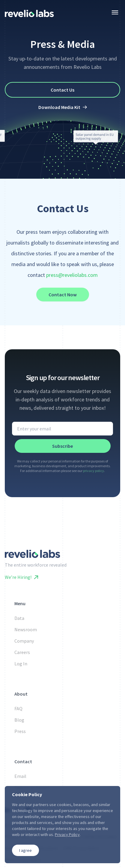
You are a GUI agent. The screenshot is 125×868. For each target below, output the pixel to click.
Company (24, 641)
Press (20, 731)
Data (19, 618)
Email (20, 776)
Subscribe (63, 446)
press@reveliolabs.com (72, 275)
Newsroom (26, 629)
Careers (22, 652)
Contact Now (63, 295)
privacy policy (94, 471)
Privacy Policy (67, 834)
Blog (19, 720)
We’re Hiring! (22, 577)
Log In (21, 664)
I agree (25, 850)
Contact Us (63, 90)
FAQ (18, 708)
